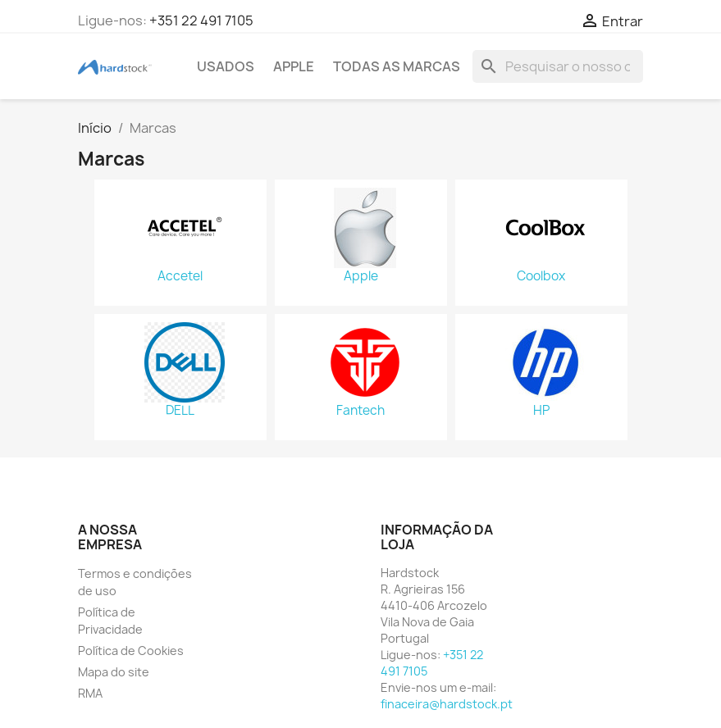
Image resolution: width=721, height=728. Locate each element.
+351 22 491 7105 (201, 20)
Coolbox (541, 276)
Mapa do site (114, 672)
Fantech (360, 411)
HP (541, 411)
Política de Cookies (131, 651)
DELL (180, 411)
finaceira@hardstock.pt (447, 704)
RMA (90, 693)
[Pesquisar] (558, 66)
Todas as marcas (397, 66)
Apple (361, 276)
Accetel (180, 276)
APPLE (294, 66)
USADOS (226, 66)
